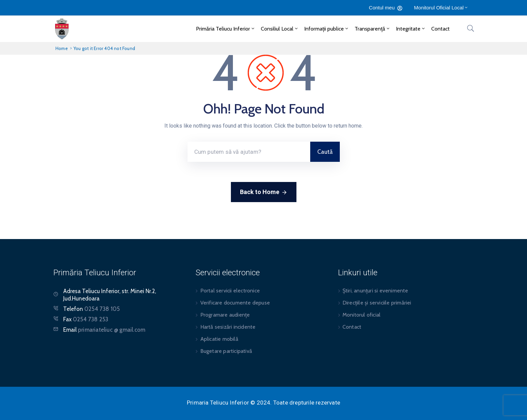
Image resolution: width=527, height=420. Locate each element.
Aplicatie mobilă (219, 339)
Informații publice (327, 29)
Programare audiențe (225, 315)
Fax (86, 319)
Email (104, 330)
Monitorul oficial (361, 315)
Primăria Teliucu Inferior (226, 29)
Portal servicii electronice (230, 291)
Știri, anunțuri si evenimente (375, 291)
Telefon (91, 309)
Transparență (373, 29)
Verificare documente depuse (235, 303)
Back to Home (264, 192)
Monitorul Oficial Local (441, 8)
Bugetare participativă (226, 351)
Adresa (72, 291)
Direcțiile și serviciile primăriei (377, 303)
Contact (440, 29)
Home (62, 48)
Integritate (411, 29)
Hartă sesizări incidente (228, 327)
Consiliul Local (280, 29)
